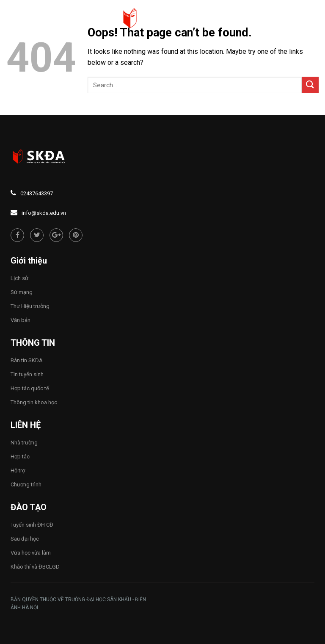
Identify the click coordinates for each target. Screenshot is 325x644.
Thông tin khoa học (34, 402)
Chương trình (26, 484)
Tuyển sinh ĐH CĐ (32, 525)
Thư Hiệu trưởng (30, 306)
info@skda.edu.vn (44, 213)
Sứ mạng (22, 292)
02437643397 (37, 193)
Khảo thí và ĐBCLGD (35, 567)
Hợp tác (20, 457)
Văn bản (21, 320)
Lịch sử (19, 278)
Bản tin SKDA (27, 360)
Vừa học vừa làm (31, 553)
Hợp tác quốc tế (30, 388)
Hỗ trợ (18, 471)
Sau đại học (25, 539)
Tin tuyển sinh (27, 374)
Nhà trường (24, 443)
